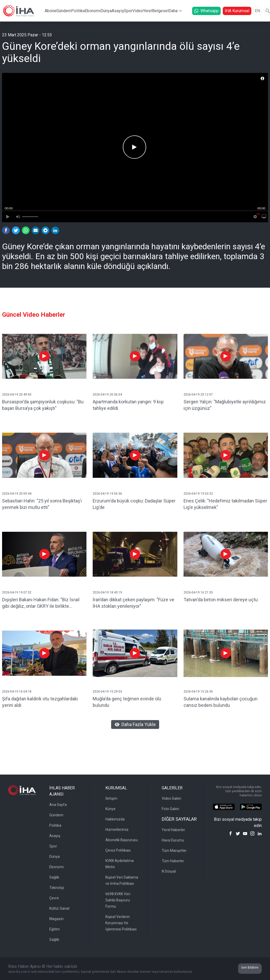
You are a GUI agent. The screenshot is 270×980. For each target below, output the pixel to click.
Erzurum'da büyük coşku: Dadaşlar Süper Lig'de (134, 504)
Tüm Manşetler (174, 851)
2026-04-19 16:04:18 (17, 692)
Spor (128, 11)
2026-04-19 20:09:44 (17, 494)
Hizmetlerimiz (117, 830)
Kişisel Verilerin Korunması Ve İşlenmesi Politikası (121, 923)
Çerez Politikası (118, 850)
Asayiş (118, 11)
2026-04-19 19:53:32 (198, 494)
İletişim (111, 798)
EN (258, 11)
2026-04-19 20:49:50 (17, 395)
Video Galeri (171, 798)
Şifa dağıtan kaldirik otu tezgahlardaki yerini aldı (40, 702)
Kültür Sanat (59, 908)
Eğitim (55, 929)
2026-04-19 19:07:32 (17, 592)
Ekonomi (93, 11)
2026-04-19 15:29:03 (107, 692)
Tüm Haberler (173, 861)
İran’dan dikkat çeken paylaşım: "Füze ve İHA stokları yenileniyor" (133, 603)
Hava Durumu (173, 840)
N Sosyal (169, 871)
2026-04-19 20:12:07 (198, 395)
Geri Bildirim (250, 968)
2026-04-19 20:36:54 (107, 395)
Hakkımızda (115, 819)
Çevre (54, 898)
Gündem (64, 11)
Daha (173, 11)
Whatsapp (206, 11)
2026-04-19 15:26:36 (198, 692)
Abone (50, 11)
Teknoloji (57, 888)
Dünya (106, 11)
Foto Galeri (170, 809)
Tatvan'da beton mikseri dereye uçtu (221, 600)
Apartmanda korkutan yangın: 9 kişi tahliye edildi (128, 405)
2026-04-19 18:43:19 (107, 592)
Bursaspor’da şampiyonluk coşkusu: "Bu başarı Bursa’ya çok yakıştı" (43, 405)
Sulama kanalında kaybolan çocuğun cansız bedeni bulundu (221, 702)
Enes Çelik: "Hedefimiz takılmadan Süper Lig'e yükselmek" (225, 504)
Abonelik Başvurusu (122, 840)
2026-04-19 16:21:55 (198, 592)
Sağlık (54, 877)
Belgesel (160, 11)
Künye (110, 809)
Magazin (56, 919)
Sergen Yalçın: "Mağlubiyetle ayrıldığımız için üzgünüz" (225, 405)
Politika (78, 11)
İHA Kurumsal (237, 11)
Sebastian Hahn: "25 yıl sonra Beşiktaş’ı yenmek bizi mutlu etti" (42, 504)
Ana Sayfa (58, 805)
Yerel (148, 11)
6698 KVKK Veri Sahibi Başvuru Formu (118, 900)
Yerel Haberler (173, 830)
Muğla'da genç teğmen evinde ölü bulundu (127, 702)
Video (138, 11)
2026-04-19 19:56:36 (107, 494)
